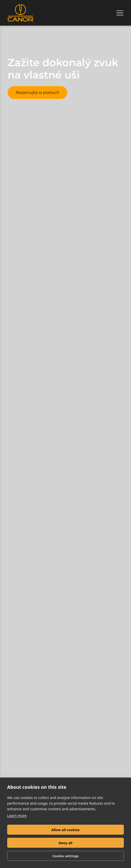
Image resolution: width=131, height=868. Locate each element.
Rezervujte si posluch (37, 92)
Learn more (17, 816)
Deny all (65, 843)
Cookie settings (65, 856)
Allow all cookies (66, 830)
